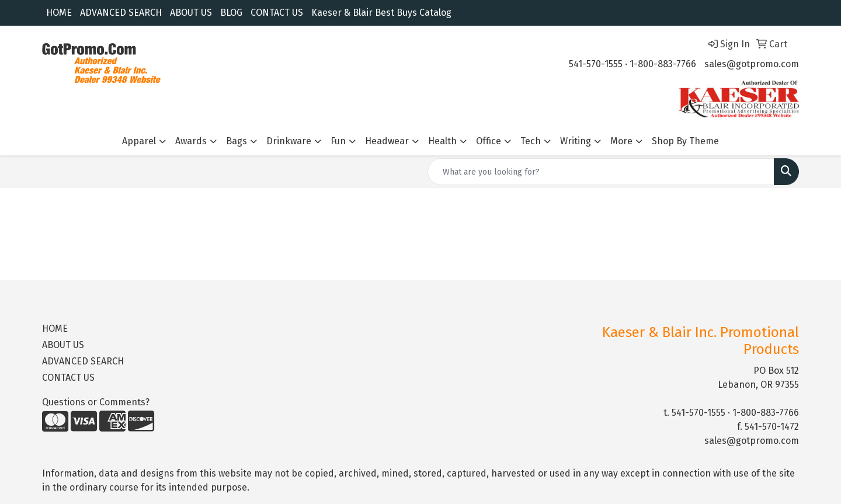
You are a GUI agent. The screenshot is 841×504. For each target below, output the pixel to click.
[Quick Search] (601, 172)
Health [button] (442, 141)
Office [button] (489, 141)
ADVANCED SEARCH (121, 13)
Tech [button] (531, 141)
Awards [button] (191, 141)
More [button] (621, 141)
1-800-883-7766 (663, 64)
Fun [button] (338, 141)
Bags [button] (237, 141)
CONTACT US (277, 13)
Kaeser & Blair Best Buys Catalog (381, 13)
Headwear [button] (387, 141)
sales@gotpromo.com (752, 64)
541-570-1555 (596, 64)
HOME (59, 13)
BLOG (231, 13)
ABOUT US (191, 13)
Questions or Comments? (96, 402)
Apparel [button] (139, 141)
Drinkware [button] (289, 141)
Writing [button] (576, 141)
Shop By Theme (685, 141)
